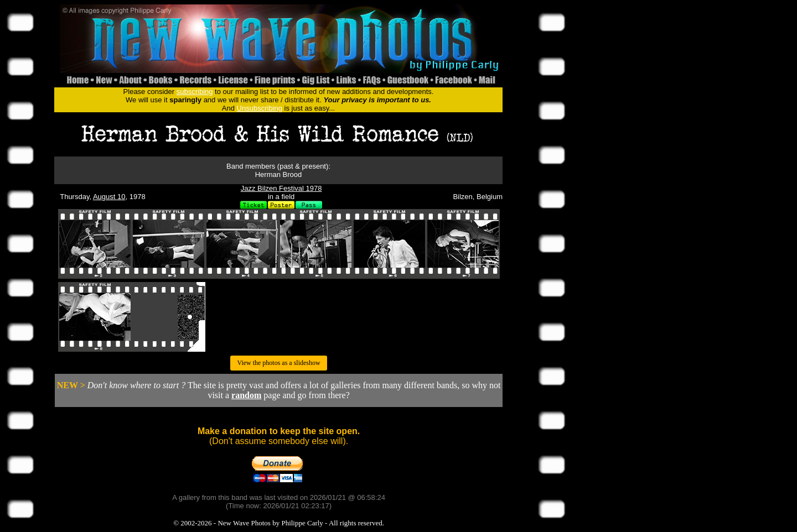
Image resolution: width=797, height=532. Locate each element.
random (246, 395)
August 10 (109, 197)
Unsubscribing (260, 108)
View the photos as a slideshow (278, 363)
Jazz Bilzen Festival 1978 (281, 188)
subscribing (195, 92)
